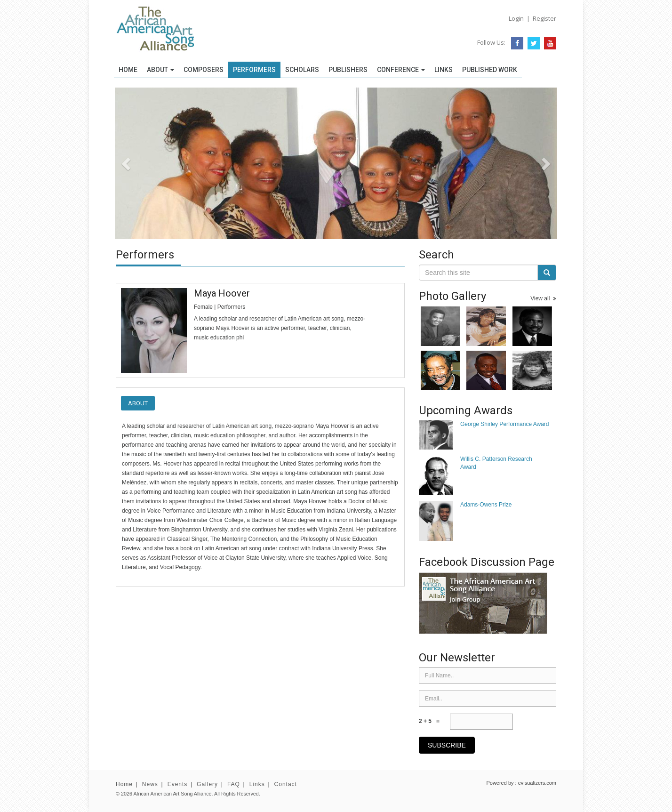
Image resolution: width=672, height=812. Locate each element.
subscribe (447, 745)
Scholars (302, 70)
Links (444, 70)
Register (544, 18)
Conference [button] (401, 70)
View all (543, 298)
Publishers (348, 70)
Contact (286, 784)
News (150, 784)
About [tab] (138, 403)
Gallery (207, 784)
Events (178, 784)
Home (128, 70)
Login (516, 18)
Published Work (490, 70)
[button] (148, 163)
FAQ (234, 784)
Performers (254, 70)
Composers (204, 70)
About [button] (160, 70)
